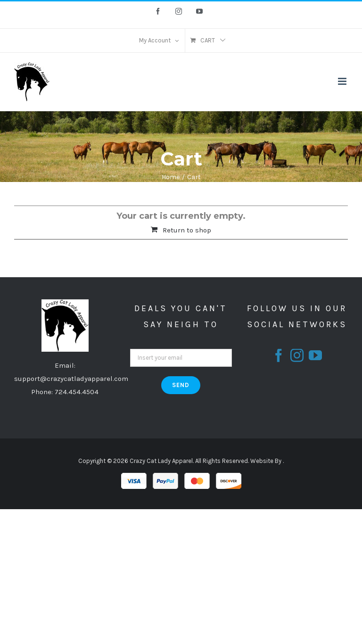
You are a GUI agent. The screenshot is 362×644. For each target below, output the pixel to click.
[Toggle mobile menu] (343, 81)
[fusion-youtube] (315, 355)
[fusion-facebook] (279, 355)
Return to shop (187, 230)
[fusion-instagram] (297, 355)
